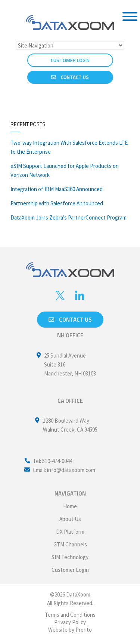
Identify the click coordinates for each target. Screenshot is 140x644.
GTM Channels (70, 544)
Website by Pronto (70, 630)
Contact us (70, 320)
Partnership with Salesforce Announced (57, 203)
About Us (70, 519)
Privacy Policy (70, 622)
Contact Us (70, 77)
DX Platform (70, 532)
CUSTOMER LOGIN (70, 60)
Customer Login (70, 570)
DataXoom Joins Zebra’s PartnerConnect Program (69, 217)
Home (70, 506)
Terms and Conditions (70, 615)
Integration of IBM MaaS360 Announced (57, 189)
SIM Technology (70, 557)
